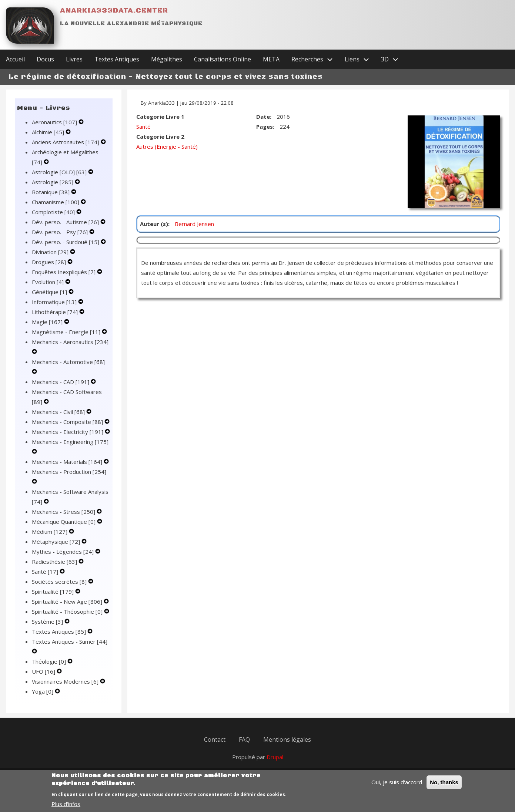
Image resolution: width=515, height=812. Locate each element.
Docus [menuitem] (45, 59)
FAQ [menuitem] (244, 739)
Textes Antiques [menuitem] (117, 59)
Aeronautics (55, 122)
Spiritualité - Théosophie (68, 611)
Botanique (51, 192)
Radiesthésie (55, 562)
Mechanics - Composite (68, 422)
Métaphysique (57, 542)
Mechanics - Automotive (68, 362)
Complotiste (54, 212)
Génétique (50, 292)
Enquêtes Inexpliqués (64, 272)
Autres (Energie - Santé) (167, 146)
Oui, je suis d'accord (397, 786)
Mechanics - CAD (61, 382)
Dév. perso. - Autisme (66, 222)
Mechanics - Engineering (70, 442)
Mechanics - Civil (59, 412)
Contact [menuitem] (215, 739)
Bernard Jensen (194, 224)
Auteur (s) (154, 224)
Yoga (43, 691)
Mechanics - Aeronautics (70, 342)
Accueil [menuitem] (15, 59)
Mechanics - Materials (68, 462)
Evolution (49, 282)
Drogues (50, 262)
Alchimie (49, 132)
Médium (50, 532)
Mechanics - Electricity (68, 432)
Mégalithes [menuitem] (167, 59)
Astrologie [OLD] (60, 172)
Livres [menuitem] (74, 59)
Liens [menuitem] (360, 59)
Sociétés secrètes (60, 582)
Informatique (55, 302)
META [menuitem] (271, 59)
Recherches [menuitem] (315, 59)
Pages (265, 127)
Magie (48, 322)
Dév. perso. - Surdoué (66, 242)
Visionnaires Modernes (66, 681)
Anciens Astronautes (66, 142)
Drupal (275, 757)
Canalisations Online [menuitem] (223, 59)
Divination (51, 252)
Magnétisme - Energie (67, 332)
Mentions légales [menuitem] (287, 739)
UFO (44, 671)
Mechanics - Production (69, 472)
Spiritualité (53, 592)
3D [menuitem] (393, 59)
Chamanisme (56, 202)
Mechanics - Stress (64, 512)
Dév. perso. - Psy (61, 232)
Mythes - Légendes (63, 552)
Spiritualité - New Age (68, 602)
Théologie (50, 661)
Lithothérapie (56, 312)
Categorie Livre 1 (160, 117)
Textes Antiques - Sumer (70, 641)
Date (263, 117)
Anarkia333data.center (114, 11)
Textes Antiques (60, 631)
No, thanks (444, 786)
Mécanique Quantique (64, 522)
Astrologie (53, 182)
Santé (46, 572)
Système (48, 621)
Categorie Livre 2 (160, 137)
